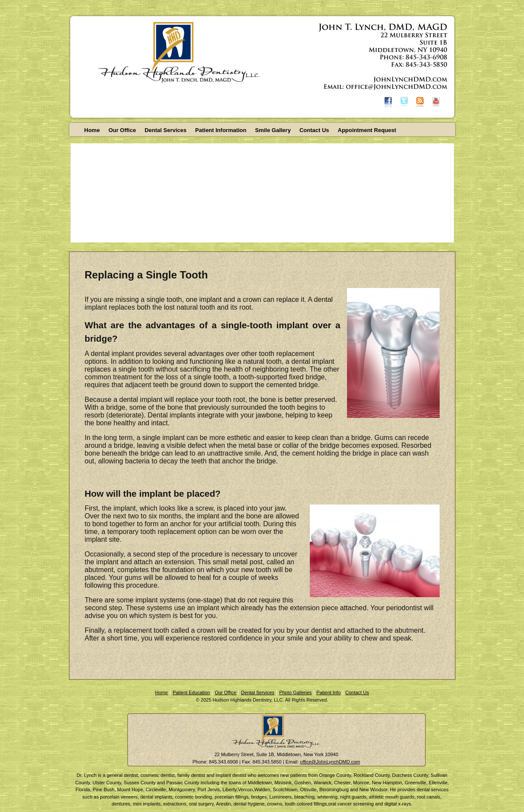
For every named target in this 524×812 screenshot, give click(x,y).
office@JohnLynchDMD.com (330, 762)
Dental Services (166, 130)
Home (92, 130)
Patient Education (191, 692)
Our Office (122, 130)
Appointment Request (367, 130)
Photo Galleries (295, 692)
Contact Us (314, 130)
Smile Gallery (273, 130)
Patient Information (221, 130)
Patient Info (328, 692)
